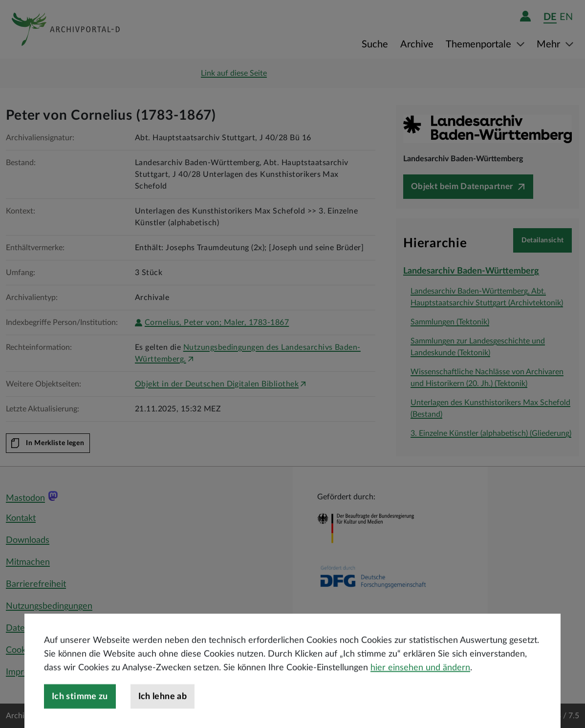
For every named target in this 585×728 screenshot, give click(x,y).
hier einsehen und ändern (420, 688)
